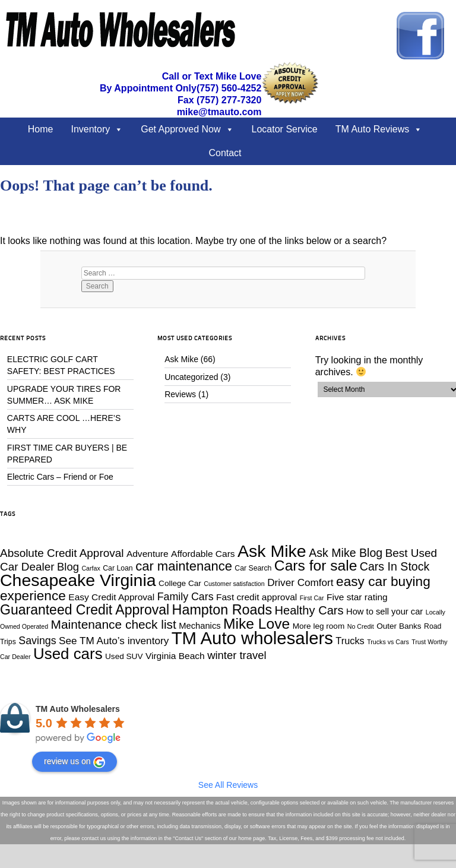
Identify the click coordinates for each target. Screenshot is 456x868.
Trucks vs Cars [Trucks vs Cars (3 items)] (388, 642)
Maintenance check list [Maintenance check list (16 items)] (114, 624)
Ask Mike (181, 359)
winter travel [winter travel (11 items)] (237, 655)
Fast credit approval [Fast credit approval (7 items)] (256, 597)
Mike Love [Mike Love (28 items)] (256, 624)
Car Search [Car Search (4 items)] (253, 568)
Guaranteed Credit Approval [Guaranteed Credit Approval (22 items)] (85, 610)
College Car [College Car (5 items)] (180, 583)
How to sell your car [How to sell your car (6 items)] (384, 612)
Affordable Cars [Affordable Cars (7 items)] (203, 554)
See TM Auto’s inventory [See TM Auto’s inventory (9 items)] (114, 641)
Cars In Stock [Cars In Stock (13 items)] (395, 566)
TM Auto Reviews (372, 129)
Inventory (90, 129)
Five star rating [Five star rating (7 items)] (357, 597)
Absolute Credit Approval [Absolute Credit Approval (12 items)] (62, 553)
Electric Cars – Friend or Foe (60, 477)
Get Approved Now (180, 129)
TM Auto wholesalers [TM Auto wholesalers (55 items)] (252, 638)
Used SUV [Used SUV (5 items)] (124, 656)
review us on (75, 762)
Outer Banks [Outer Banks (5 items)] (399, 626)
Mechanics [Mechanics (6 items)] (199, 626)
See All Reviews (228, 785)
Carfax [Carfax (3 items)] (91, 568)
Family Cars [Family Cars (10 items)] (186, 597)
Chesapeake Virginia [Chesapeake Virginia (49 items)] (78, 580)
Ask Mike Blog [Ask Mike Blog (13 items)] (346, 553)
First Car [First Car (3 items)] (312, 598)
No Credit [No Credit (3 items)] (361, 626)
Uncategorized (191, 377)
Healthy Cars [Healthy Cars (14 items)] (309, 610)
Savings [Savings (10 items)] (37, 641)
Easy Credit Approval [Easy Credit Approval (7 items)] (111, 597)
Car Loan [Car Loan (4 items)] (118, 568)
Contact (225, 153)
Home (41, 129)
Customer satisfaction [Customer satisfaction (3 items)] (234, 584)
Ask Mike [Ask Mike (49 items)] (272, 551)
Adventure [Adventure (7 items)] (148, 554)
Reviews (180, 394)
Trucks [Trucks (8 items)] (350, 641)
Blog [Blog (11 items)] (68, 567)
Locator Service (285, 129)
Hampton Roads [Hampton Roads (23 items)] (222, 610)
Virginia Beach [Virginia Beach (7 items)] (175, 656)
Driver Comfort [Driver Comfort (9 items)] (300, 582)
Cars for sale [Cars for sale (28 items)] (316, 566)
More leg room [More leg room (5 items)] (319, 626)
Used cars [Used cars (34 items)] (68, 654)
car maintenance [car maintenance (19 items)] (184, 566)
